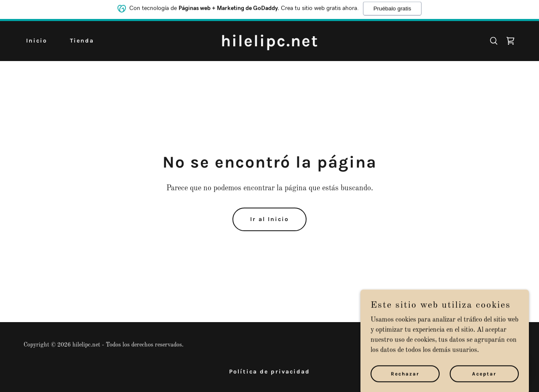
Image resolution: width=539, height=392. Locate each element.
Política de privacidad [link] (269, 372)
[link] (270, 45)
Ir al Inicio (269, 219)
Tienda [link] (82, 41)
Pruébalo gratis (392, 7)
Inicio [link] (37, 41)
